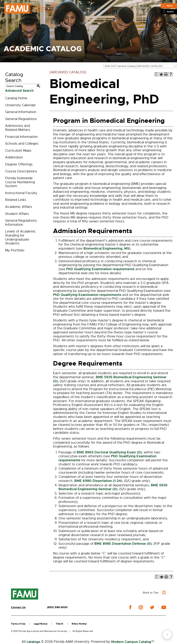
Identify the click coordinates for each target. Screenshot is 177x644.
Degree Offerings (19, 164)
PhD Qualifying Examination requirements (100, 269)
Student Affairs (17, 214)
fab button (167, 635)
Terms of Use (18, 624)
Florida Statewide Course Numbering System (20, 182)
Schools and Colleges (22, 144)
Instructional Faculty (21, 193)
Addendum (14, 157)
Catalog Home (16, 98)
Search (170, 12)
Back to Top (151, 593)
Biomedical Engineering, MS (106, 248)
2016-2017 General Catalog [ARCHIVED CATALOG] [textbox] (134, 66)
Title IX (60, 624)
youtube (164, 607)
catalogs (33, 642)
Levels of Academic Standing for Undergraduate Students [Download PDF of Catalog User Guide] (20, 237)
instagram (141, 607)
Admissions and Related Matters (18, 128)
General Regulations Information (21, 223)
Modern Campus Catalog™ (133, 642)
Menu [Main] (170, 6)
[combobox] (140, 66)
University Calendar (20, 105)
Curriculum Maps (18, 151)
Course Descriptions (21, 171)
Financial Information (21, 137)
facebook (130, 607)
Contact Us (18, 607)
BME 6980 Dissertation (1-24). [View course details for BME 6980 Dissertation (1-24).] (99, 481)
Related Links (16, 200)
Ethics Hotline (79, 624)
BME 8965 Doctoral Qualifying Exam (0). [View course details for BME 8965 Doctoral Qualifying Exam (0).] (110, 452)
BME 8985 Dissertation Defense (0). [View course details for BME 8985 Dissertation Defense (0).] (123, 544)
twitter (152, 607)
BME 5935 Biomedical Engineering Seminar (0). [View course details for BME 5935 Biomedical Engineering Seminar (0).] (110, 379)
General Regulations (21, 119)
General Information (21, 112)
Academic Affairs (19, 207)
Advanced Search (19, 91)
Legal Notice (41, 624)
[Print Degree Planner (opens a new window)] (156, 74)
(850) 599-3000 (57, 607)
